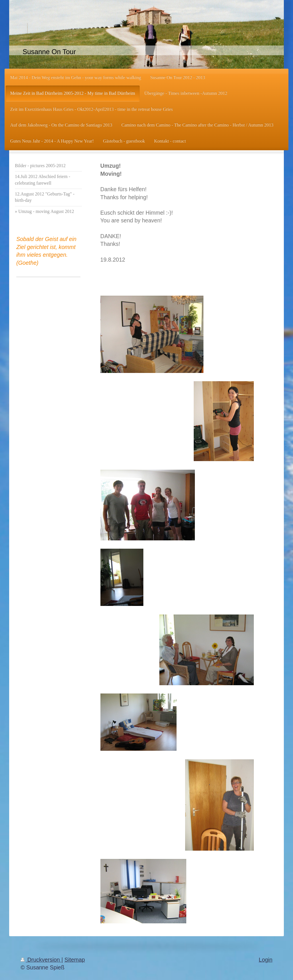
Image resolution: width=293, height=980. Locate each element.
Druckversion (41, 960)
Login (266, 960)
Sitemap (75, 960)
